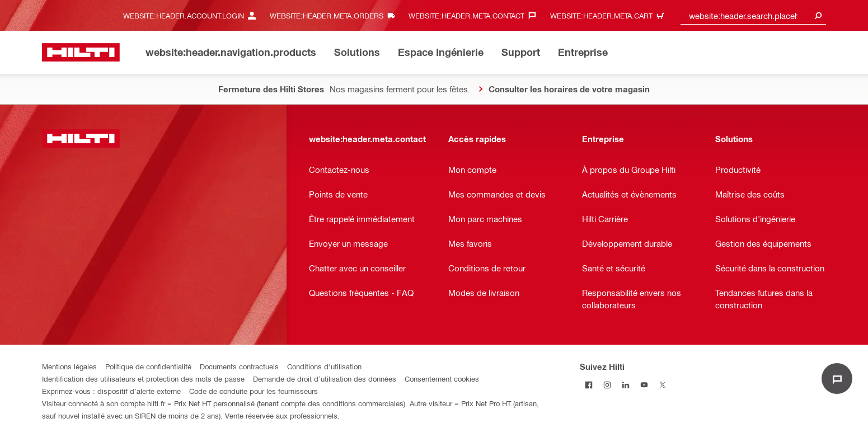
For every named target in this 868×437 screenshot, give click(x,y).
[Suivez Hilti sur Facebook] (589, 385)
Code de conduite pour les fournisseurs (254, 391)
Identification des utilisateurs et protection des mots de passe (143, 379)
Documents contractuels (239, 366)
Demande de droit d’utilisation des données (325, 379)
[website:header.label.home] (81, 52)
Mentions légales (69, 366)
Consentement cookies (442, 379)
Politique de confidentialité (148, 366)
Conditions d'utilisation (324, 366)
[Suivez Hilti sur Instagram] (607, 385)
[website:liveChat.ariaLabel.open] (837, 379)
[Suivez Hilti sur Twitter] (663, 385)
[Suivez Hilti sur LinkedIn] (626, 385)
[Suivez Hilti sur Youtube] (644, 385)
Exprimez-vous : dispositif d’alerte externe (111, 391)
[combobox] (753, 15)
